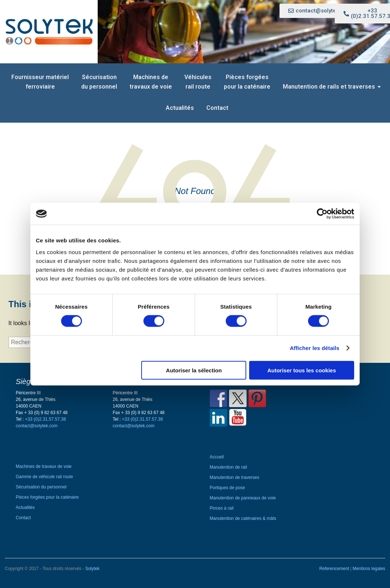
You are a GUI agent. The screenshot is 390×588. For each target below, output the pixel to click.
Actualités (180, 108)
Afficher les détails (314, 348)
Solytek (92, 569)
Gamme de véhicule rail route (44, 477)
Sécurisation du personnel (99, 82)
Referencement (335, 569)
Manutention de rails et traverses (330, 87)
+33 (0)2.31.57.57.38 (45, 419)
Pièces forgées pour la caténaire (247, 82)
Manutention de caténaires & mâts (243, 518)
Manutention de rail (228, 467)
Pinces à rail (222, 508)
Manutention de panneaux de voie (243, 498)
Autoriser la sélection (194, 370)
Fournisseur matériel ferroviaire (40, 82)
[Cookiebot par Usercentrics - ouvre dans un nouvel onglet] (322, 214)
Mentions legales (369, 569)
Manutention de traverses (234, 477)
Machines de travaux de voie (151, 82)
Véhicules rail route (198, 82)
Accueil (217, 457)
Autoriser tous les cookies (302, 370)
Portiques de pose (227, 488)
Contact (217, 108)
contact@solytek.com (37, 426)
